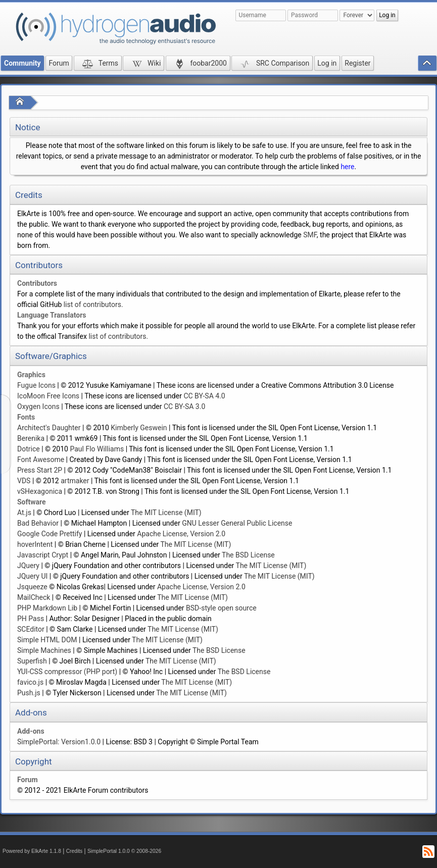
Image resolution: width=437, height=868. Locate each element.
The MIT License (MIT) (166, 513)
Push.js (29, 693)
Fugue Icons (36, 385)
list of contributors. (93, 304)
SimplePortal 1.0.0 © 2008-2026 (124, 851)
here (347, 167)
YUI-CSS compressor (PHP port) (67, 672)
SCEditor (31, 629)
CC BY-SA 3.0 (184, 406)
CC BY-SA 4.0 (204, 396)
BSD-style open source (221, 608)
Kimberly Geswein (139, 428)
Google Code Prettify (50, 534)
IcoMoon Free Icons (48, 396)
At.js (24, 513)
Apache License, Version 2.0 (181, 534)
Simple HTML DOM (47, 640)
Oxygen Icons (38, 406)
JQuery (28, 566)
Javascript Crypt (43, 555)
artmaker (75, 481)
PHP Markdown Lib (47, 608)
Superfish (32, 661)
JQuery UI (32, 576)
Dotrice (29, 449)
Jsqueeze (32, 587)
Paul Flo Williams (97, 449)
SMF (310, 235)
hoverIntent (35, 544)
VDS (24, 481)
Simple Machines (44, 650)
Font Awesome (41, 459)
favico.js (30, 682)
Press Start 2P (40, 470)
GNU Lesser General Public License (237, 523)
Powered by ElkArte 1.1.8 (32, 851)
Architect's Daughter (49, 428)
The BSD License (248, 555)
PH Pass (31, 619)
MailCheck (34, 597)
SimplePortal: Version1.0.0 (59, 742)
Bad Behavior (38, 523)
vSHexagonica (40, 491)
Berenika (31, 438)
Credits (75, 851)
